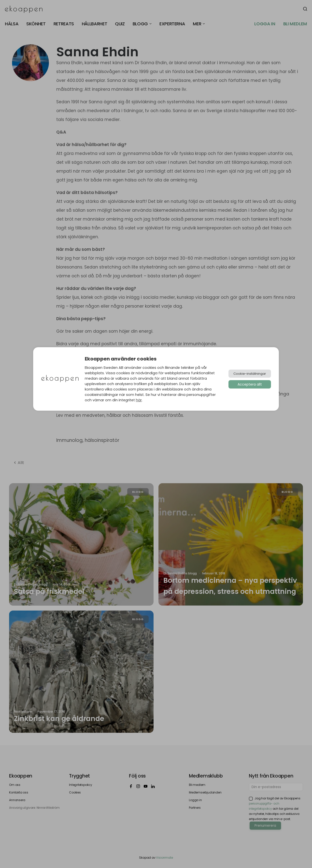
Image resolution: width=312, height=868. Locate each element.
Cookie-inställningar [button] (250, 374)
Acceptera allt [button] (250, 384)
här (139, 400)
